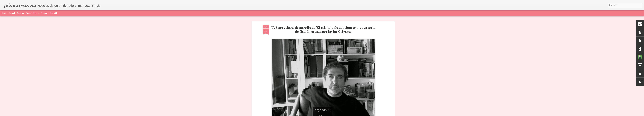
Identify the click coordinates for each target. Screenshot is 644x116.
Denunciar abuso (398, 114)
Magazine (20, 13)
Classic (4, 13)
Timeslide (54, 13)
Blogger (386, 114)
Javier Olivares (308, 93)
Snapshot (45, 13)
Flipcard (12, 13)
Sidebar (36, 13)
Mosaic (29, 13)
